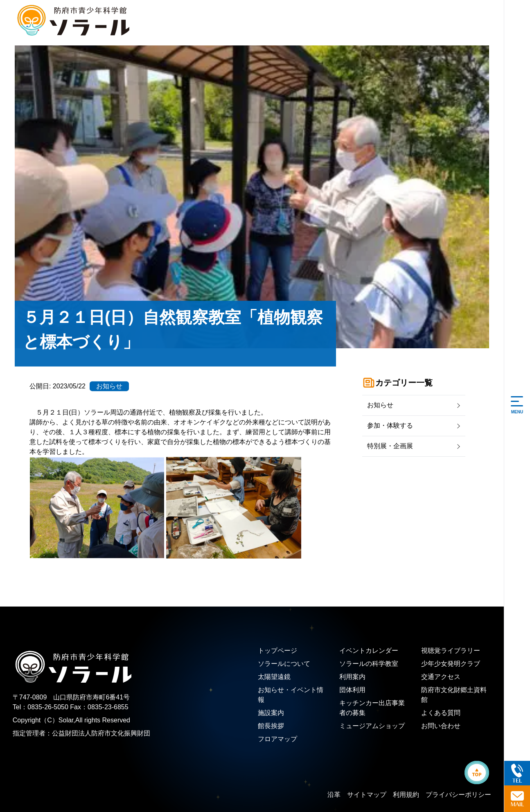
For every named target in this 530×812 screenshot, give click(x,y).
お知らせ (380, 405)
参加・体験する (390, 425)
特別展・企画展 (390, 446)
